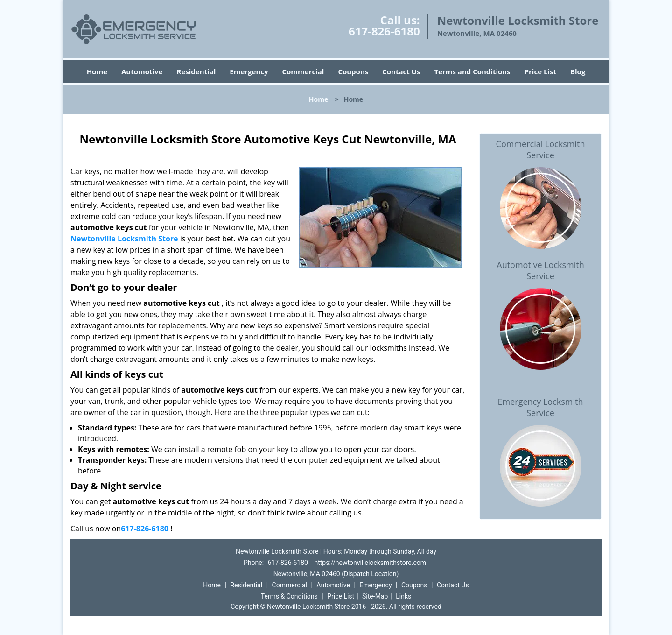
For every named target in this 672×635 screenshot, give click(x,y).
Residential (196, 71)
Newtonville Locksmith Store (124, 239)
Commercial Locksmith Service (541, 149)
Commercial (303, 71)
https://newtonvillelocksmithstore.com (370, 563)
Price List (540, 71)
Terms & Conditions (289, 596)
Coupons (353, 71)
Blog (578, 71)
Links (403, 596)
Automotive (142, 71)
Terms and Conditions (472, 71)
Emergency (249, 71)
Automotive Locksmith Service (540, 270)
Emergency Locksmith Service (541, 407)
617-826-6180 (384, 31)
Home (97, 71)
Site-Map (375, 596)
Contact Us (401, 71)
